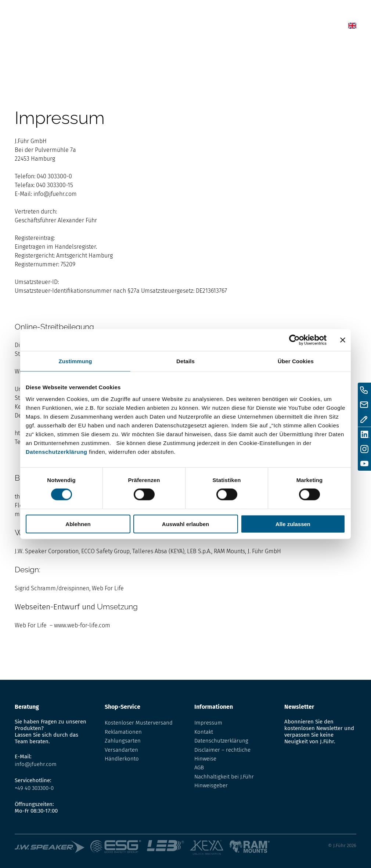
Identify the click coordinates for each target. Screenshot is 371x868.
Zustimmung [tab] (75, 361)
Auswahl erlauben (185, 524)
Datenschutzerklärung (57, 451)
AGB (199, 767)
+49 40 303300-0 (34, 788)
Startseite (26, 51)
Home (170, 27)
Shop (210, 27)
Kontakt (292, 27)
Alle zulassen (293, 524)
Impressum (208, 723)
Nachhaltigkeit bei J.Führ (224, 777)
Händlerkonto (122, 759)
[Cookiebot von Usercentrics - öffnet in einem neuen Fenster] (294, 340)
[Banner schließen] (343, 340)
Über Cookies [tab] (296, 361)
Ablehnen (78, 524)
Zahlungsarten (123, 741)
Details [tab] (185, 361)
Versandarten (121, 750)
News (190, 27)
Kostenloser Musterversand (139, 723)
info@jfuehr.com (55, 194)
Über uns (262, 27)
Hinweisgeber (211, 785)
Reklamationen (123, 732)
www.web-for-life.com (82, 625)
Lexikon (233, 27)
